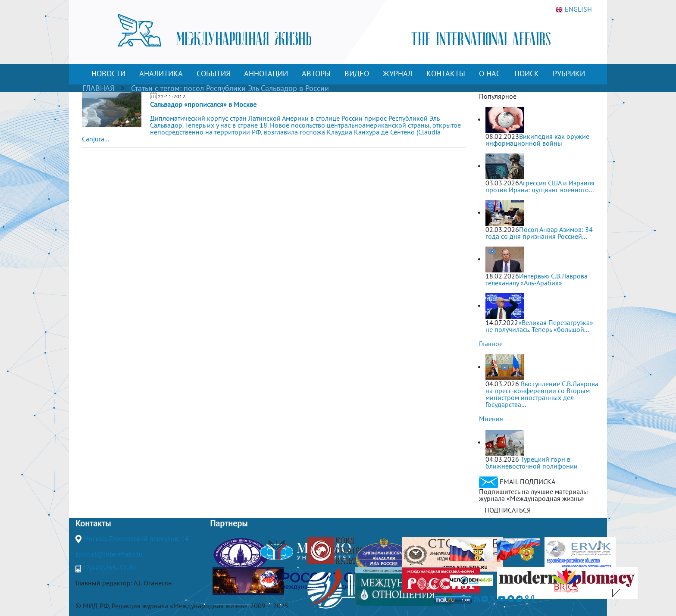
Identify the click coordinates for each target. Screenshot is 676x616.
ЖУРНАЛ (398, 73)
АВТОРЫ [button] (316, 73)
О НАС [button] (490, 73)
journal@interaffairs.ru (109, 554)
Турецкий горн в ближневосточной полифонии (532, 463)
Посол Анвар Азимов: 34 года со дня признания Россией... (539, 233)
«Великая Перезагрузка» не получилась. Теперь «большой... (539, 326)
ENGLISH (574, 9)
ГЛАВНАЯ (98, 88)
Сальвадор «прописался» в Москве (203, 104)
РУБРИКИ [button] (569, 73)
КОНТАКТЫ (446, 73)
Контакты (93, 523)
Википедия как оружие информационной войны (537, 140)
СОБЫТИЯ (213, 73)
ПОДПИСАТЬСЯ (508, 510)
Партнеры (229, 523)
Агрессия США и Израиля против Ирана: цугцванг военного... (540, 186)
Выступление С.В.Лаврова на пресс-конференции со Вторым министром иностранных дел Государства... (542, 394)
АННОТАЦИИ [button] (266, 73)
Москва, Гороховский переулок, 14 (136, 538)
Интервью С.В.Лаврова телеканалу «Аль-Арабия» (537, 279)
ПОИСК (527, 73)
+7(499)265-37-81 (110, 568)
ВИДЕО (357, 73)
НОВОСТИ (108, 73)
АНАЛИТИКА (161, 73)
